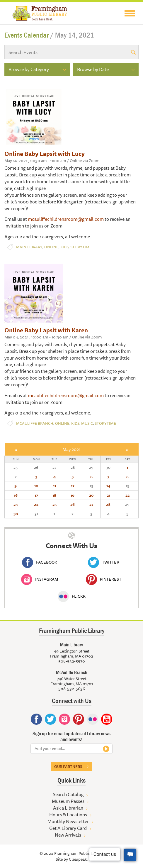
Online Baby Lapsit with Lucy (45, 154)
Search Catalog (68, 794)
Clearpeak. (78, 859)
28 (108, 504)
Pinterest (104, 579)
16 (16, 495)
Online (51, 247)
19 (73, 495)
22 (127, 495)
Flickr (72, 596)
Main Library (29, 247)
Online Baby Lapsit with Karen (46, 330)
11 (55, 486)
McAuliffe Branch (35, 423)
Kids (64, 247)
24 (36, 504)
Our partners (68, 766)
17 (36, 495)
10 (36, 486)
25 (55, 504)
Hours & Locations (68, 815)
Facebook (40, 562)
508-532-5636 (72, 689)
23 (16, 504)
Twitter (104, 562)
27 (91, 504)
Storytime (81, 247)
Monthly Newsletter (68, 821)
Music (87, 423)
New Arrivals (68, 835)
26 (73, 504)
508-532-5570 (72, 661)
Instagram (40, 579)
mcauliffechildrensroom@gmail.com (66, 219)
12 (73, 486)
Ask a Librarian (68, 808)
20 (91, 495)
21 (108, 495)
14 (108, 486)
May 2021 (71, 449)
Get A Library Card (68, 828)
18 (54, 495)
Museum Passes (68, 801)
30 (16, 514)
